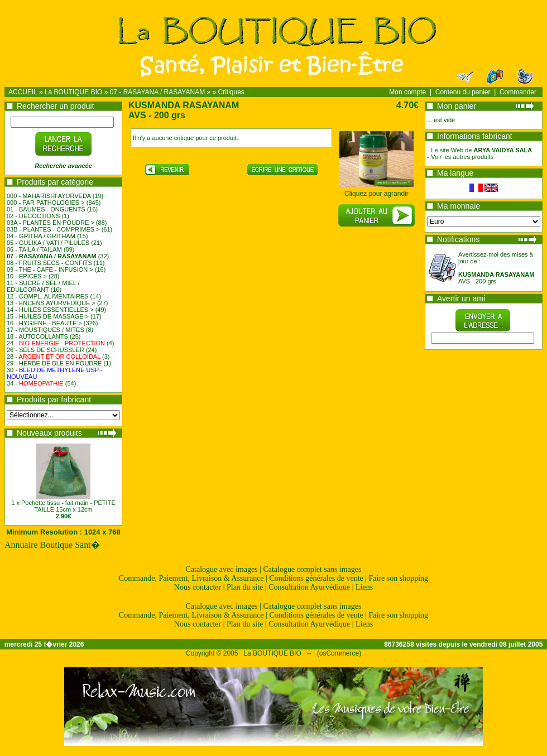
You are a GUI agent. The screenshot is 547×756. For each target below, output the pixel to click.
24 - (56, 343)
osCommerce (339, 653)
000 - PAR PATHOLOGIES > (46, 203)
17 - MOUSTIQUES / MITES (45, 330)
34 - (35, 383)
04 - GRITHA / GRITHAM (41, 236)
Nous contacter (198, 587)
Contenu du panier (463, 92)
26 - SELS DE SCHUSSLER (45, 350)
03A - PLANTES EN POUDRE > (51, 223)
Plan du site (245, 587)
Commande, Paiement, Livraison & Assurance (191, 578)
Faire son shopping (399, 578)
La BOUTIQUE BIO (73, 92)
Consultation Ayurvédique (309, 587)
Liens (364, 587)
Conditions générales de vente (316, 578)
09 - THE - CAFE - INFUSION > (50, 269)
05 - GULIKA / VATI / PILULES (48, 243)
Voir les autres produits (462, 157)
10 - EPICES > (27, 276)
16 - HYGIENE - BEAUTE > (44, 323)
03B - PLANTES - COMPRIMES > (53, 229)
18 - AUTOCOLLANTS (37, 336)
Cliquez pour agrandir (376, 191)
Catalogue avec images (222, 569)
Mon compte (407, 92)
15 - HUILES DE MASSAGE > (48, 316)
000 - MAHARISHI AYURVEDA (49, 196)
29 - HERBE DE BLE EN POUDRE (54, 363)
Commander (518, 92)
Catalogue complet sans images (312, 569)
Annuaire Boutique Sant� (52, 545)
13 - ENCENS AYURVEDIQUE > (51, 303)
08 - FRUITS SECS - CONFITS (49, 263)
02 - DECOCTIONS (33, 216)
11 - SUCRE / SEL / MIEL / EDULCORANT (43, 286)
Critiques (231, 92)
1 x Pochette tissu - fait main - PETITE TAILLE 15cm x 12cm (63, 506)
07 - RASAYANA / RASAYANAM (158, 92)
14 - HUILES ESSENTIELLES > (50, 310)
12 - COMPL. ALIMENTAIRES (48, 296)
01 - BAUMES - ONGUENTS (46, 209)
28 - (54, 357)
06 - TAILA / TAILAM (34, 249)
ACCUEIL (23, 92)
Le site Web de (481, 150)
